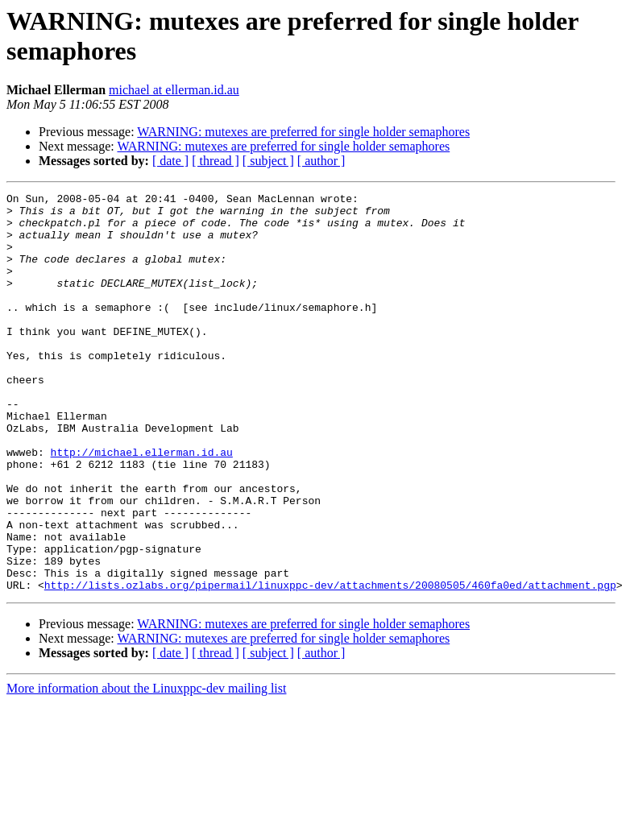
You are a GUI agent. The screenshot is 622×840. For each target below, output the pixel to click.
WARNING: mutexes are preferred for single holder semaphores (303, 132)
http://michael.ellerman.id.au (142, 505)
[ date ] (170, 161)
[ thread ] (216, 161)
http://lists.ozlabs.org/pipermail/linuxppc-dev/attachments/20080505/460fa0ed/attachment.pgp (330, 664)
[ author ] (321, 161)
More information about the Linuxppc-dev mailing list (146, 768)
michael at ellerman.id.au (174, 90)
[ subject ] (268, 161)
